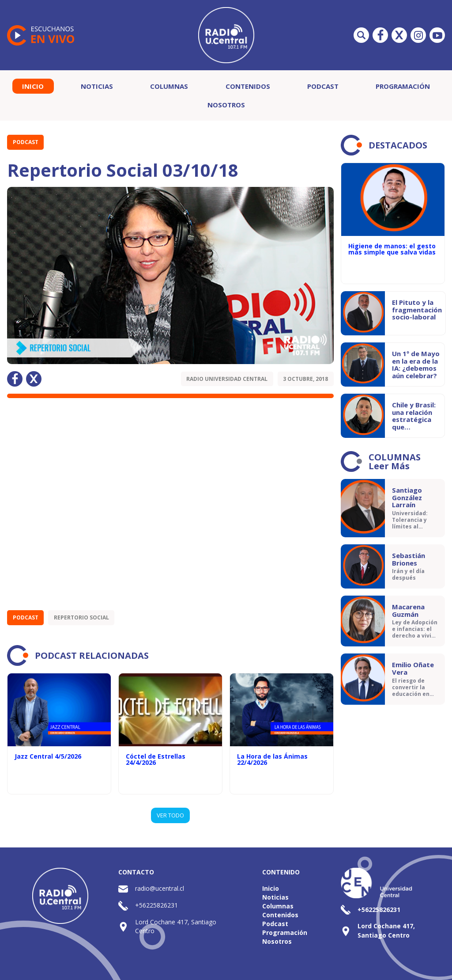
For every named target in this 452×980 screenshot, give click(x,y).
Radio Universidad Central (227, 379)
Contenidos (248, 86)
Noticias (97, 86)
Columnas (169, 86)
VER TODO (170, 815)
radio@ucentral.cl (160, 888)
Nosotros (226, 105)
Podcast (323, 86)
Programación (403, 86)
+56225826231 (156, 905)
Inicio (33, 86)
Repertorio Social (81, 617)
